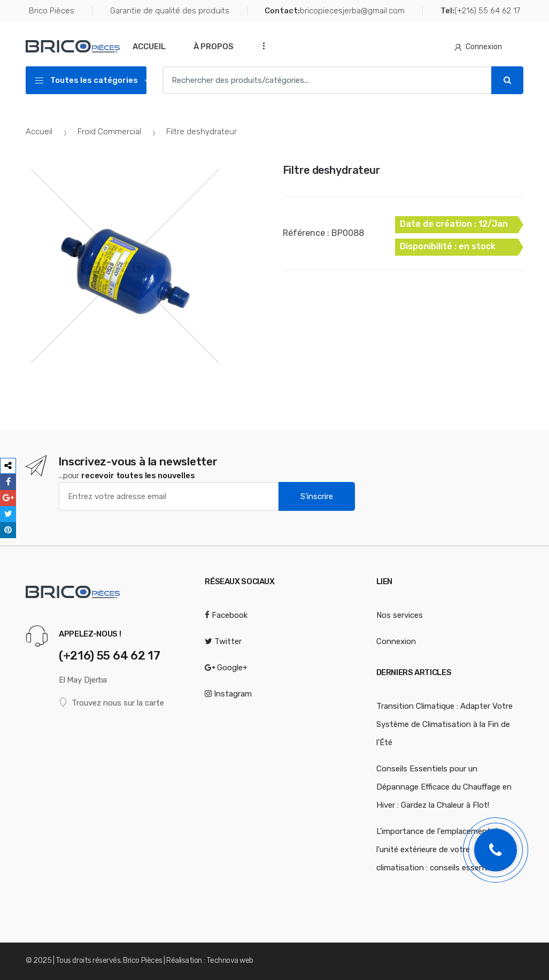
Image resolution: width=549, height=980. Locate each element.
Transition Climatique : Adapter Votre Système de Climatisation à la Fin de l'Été (444, 724)
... (261, 46)
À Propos (214, 47)
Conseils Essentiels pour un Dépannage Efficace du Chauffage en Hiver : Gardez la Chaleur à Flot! (444, 787)
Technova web (230, 960)
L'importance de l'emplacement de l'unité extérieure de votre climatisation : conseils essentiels (439, 849)
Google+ (226, 668)
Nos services (400, 615)
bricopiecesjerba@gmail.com (335, 11)
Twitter (223, 641)
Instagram (228, 694)
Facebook (226, 615)
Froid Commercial (109, 132)
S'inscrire (317, 496)
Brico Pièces (52, 11)
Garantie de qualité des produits (170, 11)
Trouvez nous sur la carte (111, 703)
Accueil (149, 47)
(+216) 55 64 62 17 (480, 11)
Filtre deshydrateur (331, 170)
